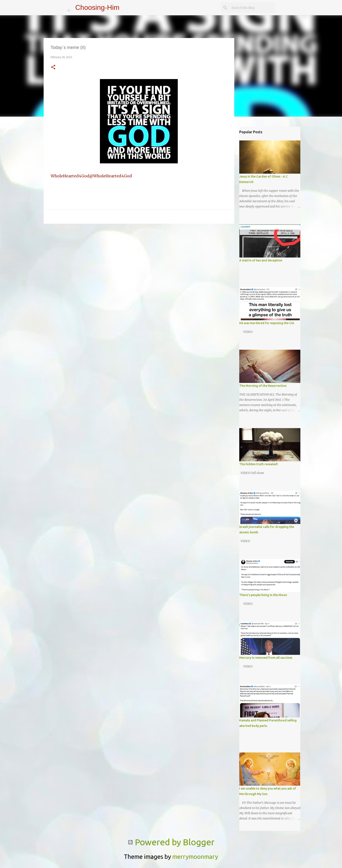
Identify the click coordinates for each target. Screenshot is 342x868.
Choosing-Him (97, 7)
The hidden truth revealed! (259, 464)
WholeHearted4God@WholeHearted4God (91, 176)
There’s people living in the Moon (263, 595)
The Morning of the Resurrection (263, 386)
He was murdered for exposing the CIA (267, 323)
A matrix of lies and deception (261, 260)
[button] (53, 67)
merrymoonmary (195, 857)
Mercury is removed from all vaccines (266, 658)
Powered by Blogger (171, 842)
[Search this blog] (253, 8)
